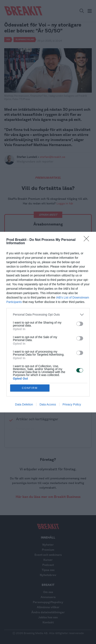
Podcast (48, 565)
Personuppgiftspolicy (48, 602)
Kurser (48, 560)
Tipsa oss (48, 570)
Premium (48, 550)
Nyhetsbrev (48, 575)
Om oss (48, 592)
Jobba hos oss (48, 617)
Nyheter (48, 545)
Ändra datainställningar (48, 612)
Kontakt (48, 622)
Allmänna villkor (48, 607)
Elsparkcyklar (25, 39)
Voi (8, 39)
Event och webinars (48, 555)
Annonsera (48, 597)
